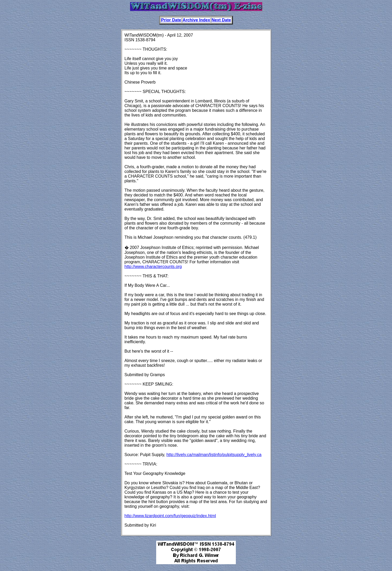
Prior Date (171, 20)
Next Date (221, 20)
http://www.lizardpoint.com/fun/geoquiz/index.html (170, 516)
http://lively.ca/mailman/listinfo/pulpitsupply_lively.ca (214, 455)
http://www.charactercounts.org (153, 267)
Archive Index (196, 20)
